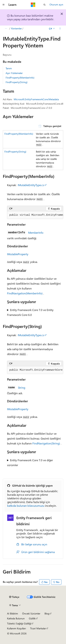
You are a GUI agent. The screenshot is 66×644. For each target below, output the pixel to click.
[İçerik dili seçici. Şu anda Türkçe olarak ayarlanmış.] (14, 597)
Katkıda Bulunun (16, 618)
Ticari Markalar (38, 628)
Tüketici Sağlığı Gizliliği (19, 623)
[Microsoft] (33, 5)
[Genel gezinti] (4, 5)
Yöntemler (16, 28)
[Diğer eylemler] (60, 29)
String (22, 388)
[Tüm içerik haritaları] (6, 29)
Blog (47, 613)
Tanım (9, 68)
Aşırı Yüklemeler (14, 73)
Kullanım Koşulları (16, 628)
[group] (35, 215)
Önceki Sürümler (31, 613)
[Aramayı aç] (45, 5)
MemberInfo (36, 233)
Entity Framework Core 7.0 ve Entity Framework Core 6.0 (30, 312)
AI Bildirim (12, 613)
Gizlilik (32, 618)
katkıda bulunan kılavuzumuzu (26, 506)
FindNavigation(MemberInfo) (25, 293)
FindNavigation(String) (46, 443)
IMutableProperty (18, 254)
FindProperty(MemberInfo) (20, 78)
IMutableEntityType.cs (31, 185)
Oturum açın (56, 4)
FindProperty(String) (17, 82)
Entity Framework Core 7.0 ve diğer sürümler (30, 463)
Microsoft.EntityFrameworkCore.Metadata (36, 99)
